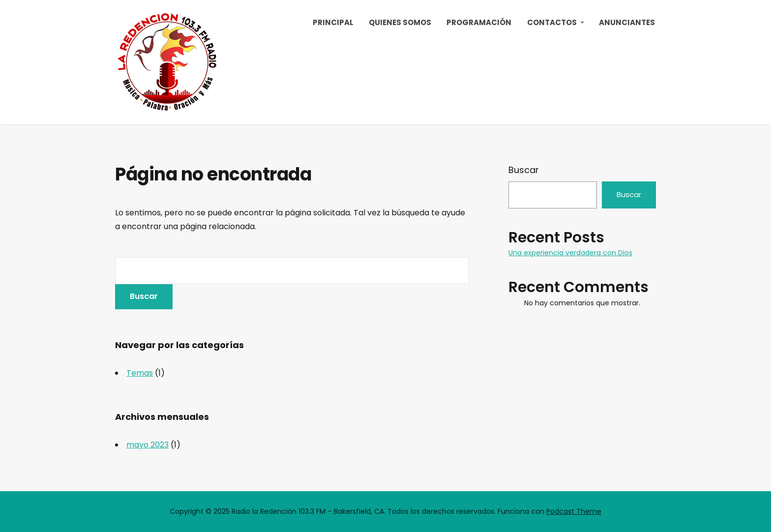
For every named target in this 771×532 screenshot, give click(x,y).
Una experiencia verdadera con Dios (570, 253)
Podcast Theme (574, 511)
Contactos (552, 22)
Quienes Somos (400, 22)
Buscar (524, 170)
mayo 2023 (148, 445)
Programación (479, 22)
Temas (140, 373)
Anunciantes (627, 22)
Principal (333, 22)
